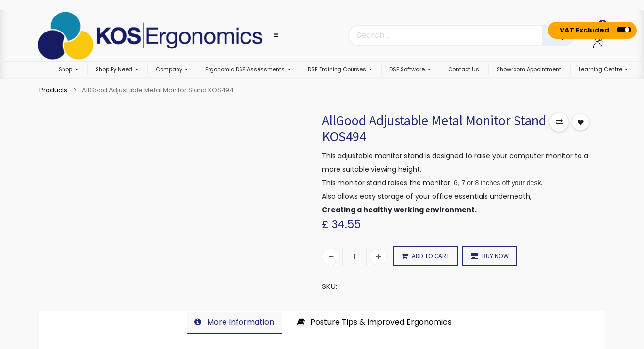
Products (53, 90)
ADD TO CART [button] (426, 256)
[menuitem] (464, 70)
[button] (559, 122)
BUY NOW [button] (490, 256)
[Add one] (378, 256)
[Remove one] (331, 256)
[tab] (234, 323)
